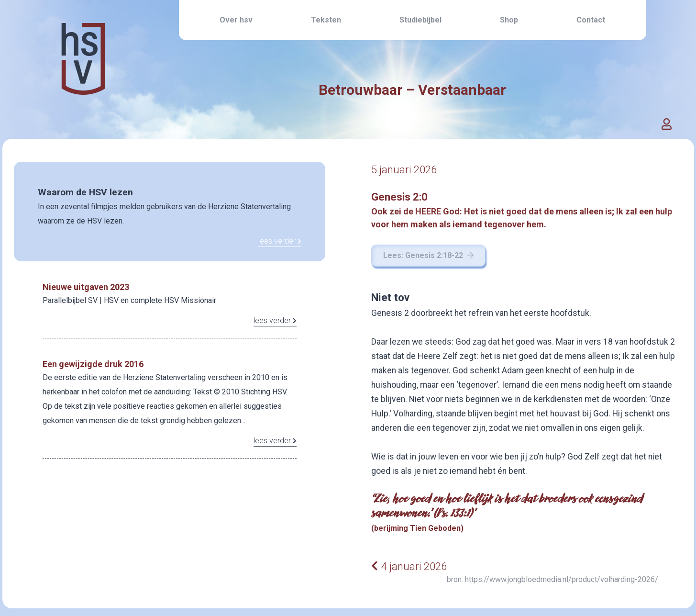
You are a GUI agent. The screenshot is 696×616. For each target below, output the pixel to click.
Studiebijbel (420, 20)
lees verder (280, 241)
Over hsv (236, 20)
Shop (509, 20)
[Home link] (83, 81)
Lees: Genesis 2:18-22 (428, 255)
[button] (666, 124)
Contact (591, 20)
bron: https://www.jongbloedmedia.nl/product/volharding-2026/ (552, 579)
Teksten (326, 20)
